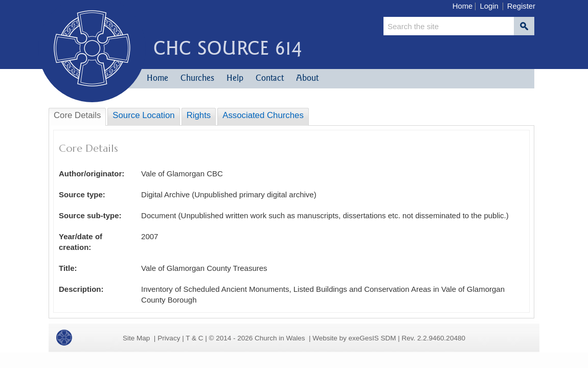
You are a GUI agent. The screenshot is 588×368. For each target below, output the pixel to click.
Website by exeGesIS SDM (354, 338)
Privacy (169, 338)
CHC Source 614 (228, 48)
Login (489, 6)
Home (463, 6)
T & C (194, 338)
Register (521, 6)
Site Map (136, 338)
